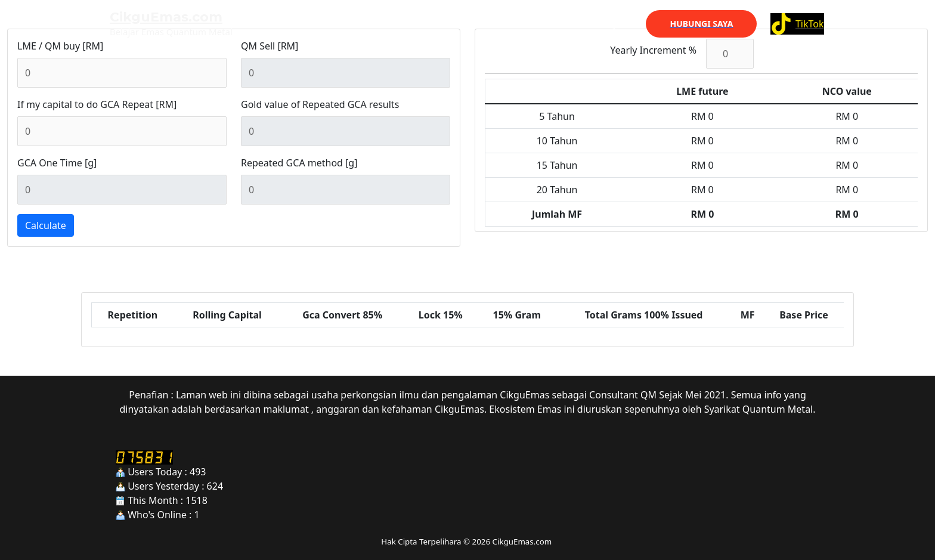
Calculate (46, 225)
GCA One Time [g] (57, 163)
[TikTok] (797, 24)
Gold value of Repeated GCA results (320, 104)
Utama (473, 24)
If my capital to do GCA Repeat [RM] (97, 104)
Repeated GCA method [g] (299, 163)
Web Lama (531, 24)
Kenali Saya (599, 24)
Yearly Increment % (653, 50)
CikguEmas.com (166, 17)
